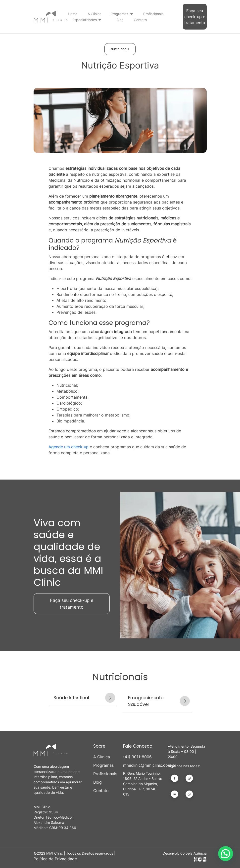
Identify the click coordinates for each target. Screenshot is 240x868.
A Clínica (95, 14)
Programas (119, 14)
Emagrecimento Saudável (146, 701)
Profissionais (153, 14)
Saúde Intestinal (71, 698)
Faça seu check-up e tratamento (195, 17)
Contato (140, 20)
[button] (226, 854)
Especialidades (85, 20)
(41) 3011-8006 (137, 757)
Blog (120, 20)
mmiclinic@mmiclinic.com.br (143, 765)
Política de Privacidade (55, 859)
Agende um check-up (69, 447)
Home (73, 14)
